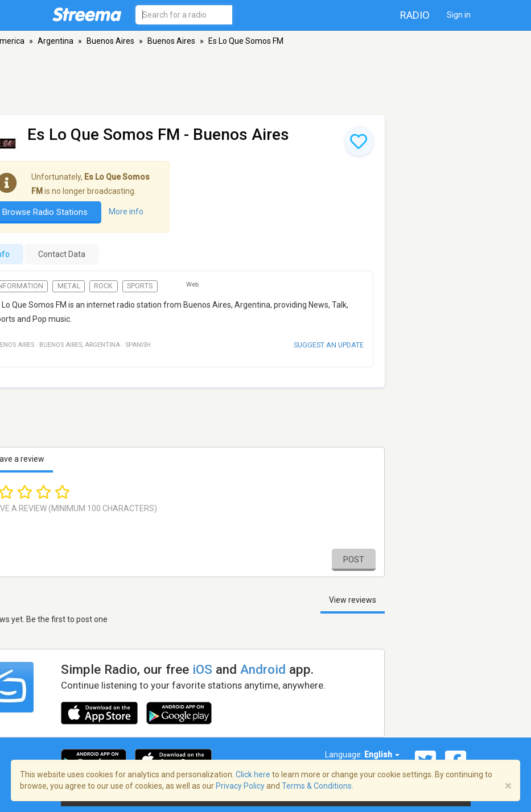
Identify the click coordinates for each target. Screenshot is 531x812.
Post (354, 560)
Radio (415, 15)
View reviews (353, 600)
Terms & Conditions (317, 786)
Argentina (55, 41)
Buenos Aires (110, 41)
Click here (253, 774)
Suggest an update (329, 345)
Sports (140, 286)
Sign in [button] (459, 15)
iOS (202, 669)
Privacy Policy (240, 786)
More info (126, 212)
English (382, 755)
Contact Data (62, 254)
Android (263, 669)
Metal (69, 286)
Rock (103, 286)
